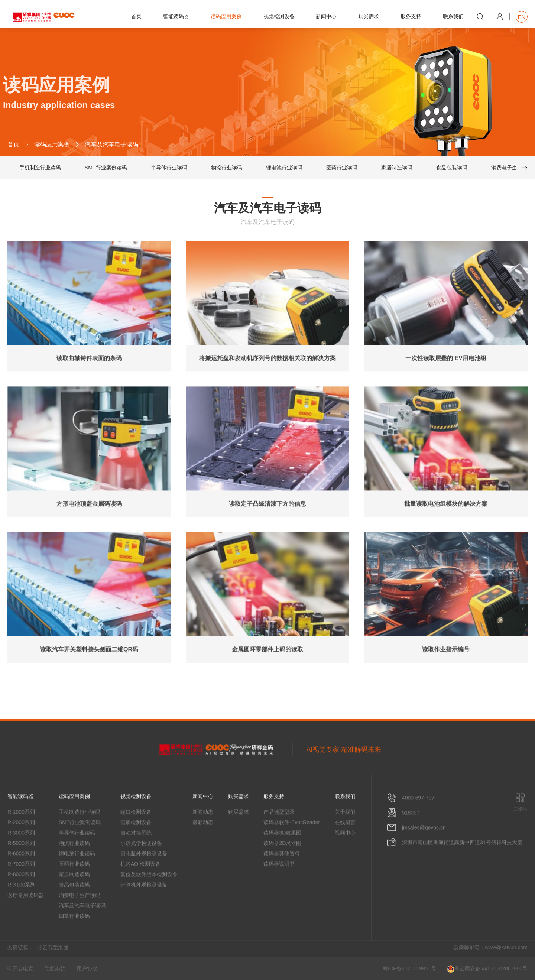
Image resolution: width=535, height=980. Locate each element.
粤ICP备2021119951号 (409, 968)
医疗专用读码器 (26, 915)
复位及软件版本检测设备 (149, 895)
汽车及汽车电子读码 (82, 926)
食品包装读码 (452, 169)
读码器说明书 (279, 884)
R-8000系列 (21, 895)
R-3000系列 (21, 853)
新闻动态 (203, 832)
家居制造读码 (397, 169)
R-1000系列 (21, 832)
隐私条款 (55, 968)
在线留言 (345, 843)
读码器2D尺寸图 (282, 863)
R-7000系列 (21, 884)
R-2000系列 (21, 843)
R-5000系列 (21, 863)
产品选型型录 (279, 832)
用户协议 (87, 968)
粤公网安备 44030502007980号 (487, 969)
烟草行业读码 (74, 936)
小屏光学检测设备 (141, 863)
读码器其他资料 (282, 874)
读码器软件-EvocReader (292, 843)
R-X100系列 (21, 905)
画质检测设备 (136, 843)
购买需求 (239, 832)
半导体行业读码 (169, 169)
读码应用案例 (52, 145)
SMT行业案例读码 (106, 169)
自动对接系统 (136, 853)
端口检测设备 (136, 832)
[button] (522, 169)
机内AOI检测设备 (140, 884)
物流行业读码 (227, 169)
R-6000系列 (21, 874)
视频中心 (345, 853)
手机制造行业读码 (40, 169)
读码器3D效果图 (282, 853)
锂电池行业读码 (284, 169)
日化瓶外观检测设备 (144, 874)
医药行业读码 (342, 169)
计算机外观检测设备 (144, 905)
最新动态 (203, 843)
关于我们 (345, 832)
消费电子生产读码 (512, 169)
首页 (13, 145)
